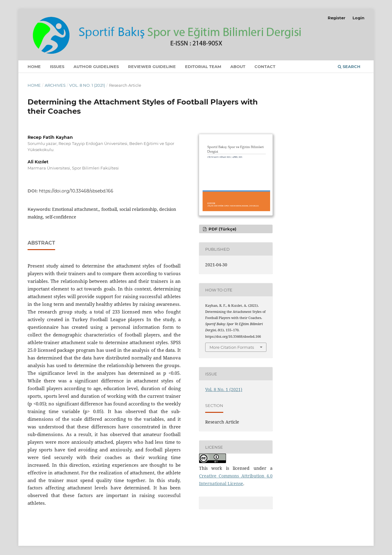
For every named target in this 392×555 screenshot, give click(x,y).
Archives (55, 85)
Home (34, 67)
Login (358, 18)
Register (337, 18)
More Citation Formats (232, 347)
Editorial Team (203, 67)
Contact (265, 67)
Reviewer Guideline (152, 67)
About (238, 67)
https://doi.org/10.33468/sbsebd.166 (76, 191)
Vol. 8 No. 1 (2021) (87, 85)
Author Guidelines (96, 67)
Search (349, 67)
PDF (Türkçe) (222, 229)
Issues (57, 67)
